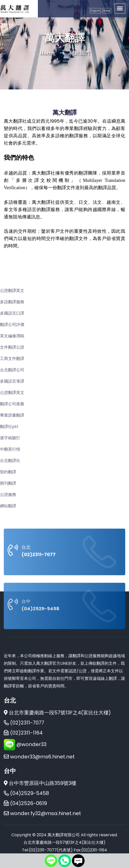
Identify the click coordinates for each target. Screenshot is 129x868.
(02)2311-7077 (38, 589)
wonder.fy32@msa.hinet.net (46, 813)
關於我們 (79, 53)
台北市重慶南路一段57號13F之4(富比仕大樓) (57, 713)
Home (47, 53)
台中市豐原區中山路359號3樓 (40, 783)
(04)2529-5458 (40, 643)
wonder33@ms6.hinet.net (42, 757)
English (95, 11)
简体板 (107, 11)
